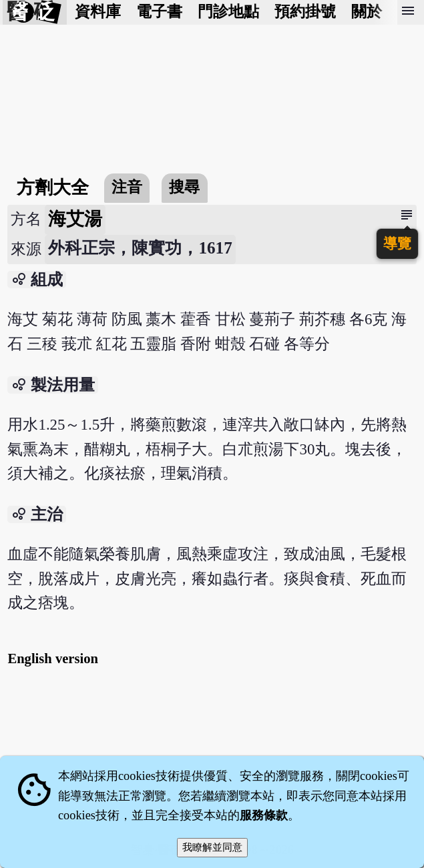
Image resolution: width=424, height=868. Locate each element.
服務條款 (264, 815)
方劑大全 (53, 187)
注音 (127, 187)
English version (53, 659)
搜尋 (184, 187)
